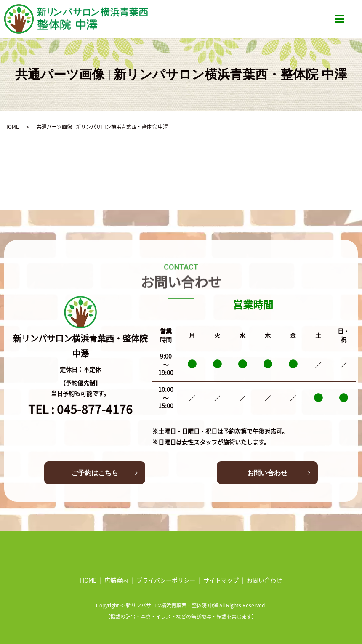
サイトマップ (221, 580)
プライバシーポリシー (166, 580)
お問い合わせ (267, 473)
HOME (12, 126)
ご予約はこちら (95, 473)
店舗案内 (116, 580)
